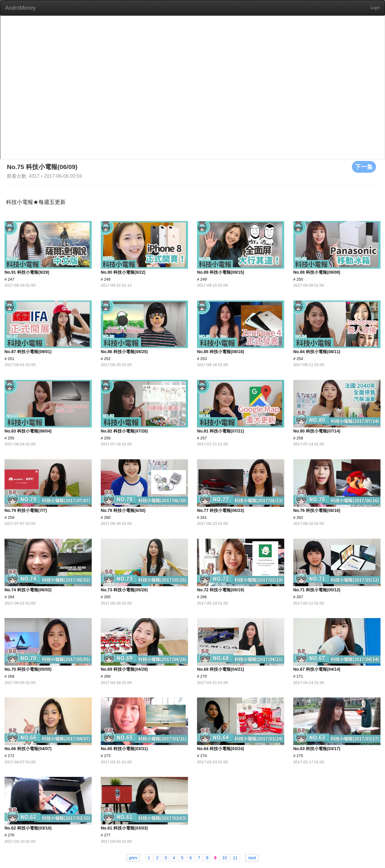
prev (133, 858)
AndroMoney (20, 8)
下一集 (364, 167)
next (252, 858)
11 (235, 858)
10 (224, 858)
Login (375, 8)
